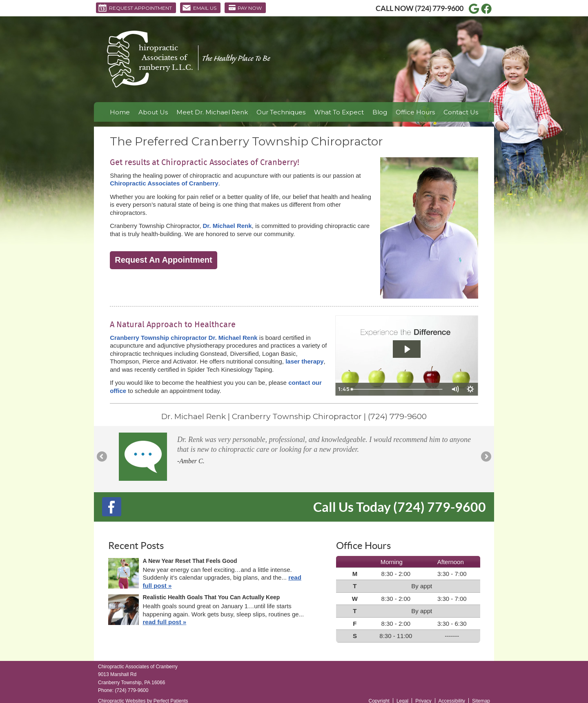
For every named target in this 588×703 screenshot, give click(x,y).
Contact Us (461, 112)
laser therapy (304, 361)
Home (120, 112)
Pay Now (245, 8)
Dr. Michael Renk (227, 226)
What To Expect (339, 112)
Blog (380, 112)
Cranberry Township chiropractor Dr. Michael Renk (184, 338)
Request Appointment (135, 8)
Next (486, 457)
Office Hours (415, 112)
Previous (102, 457)
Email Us (199, 8)
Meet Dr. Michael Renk (212, 112)
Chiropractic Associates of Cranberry (164, 183)
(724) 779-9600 (439, 8)
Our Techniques (281, 112)
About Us (153, 112)
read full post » (165, 622)
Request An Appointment (164, 260)
